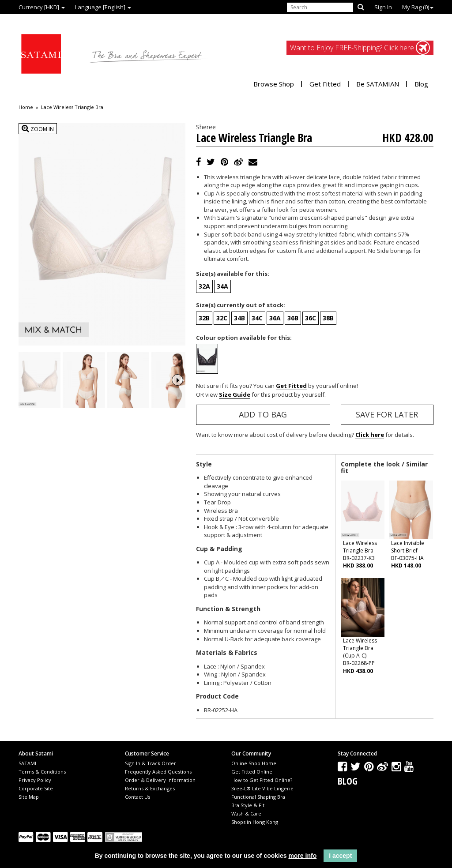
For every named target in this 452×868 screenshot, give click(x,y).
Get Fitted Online (252, 772)
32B (204, 318)
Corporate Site (36, 788)
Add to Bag (263, 414)
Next (177, 388)
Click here (370, 435)
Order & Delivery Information (160, 780)
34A (222, 286)
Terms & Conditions (42, 772)
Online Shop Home (254, 763)
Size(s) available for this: (233, 274)
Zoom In (38, 129)
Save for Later (387, 414)
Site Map (29, 797)
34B (239, 318)
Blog (421, 84)
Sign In (383, 7)
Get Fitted (325, 84)
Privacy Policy (35, 780)
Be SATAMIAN (378, 84)
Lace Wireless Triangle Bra (72, 107)
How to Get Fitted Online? (262, 780)
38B (328, 318)
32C (222, 318)
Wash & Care (246, 814)
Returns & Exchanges (150, 788)
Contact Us (137, 797)
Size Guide (235, 395)
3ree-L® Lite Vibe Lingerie (262, 788)
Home (26, 107)
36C (311, 318)
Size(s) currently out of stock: (241, 305)
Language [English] (103, 7)
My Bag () (418, 7)
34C (257, 318)
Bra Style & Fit (248, 805)
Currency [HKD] (42, 7)
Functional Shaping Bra (258, 797)
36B (293, 318)
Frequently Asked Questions (158, 772)
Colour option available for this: (244, 338)
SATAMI (27, 763)
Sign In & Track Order (151, 763)
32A (204, 286)
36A (275, 318)
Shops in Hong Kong (255, 822)
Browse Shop (274, 84)
